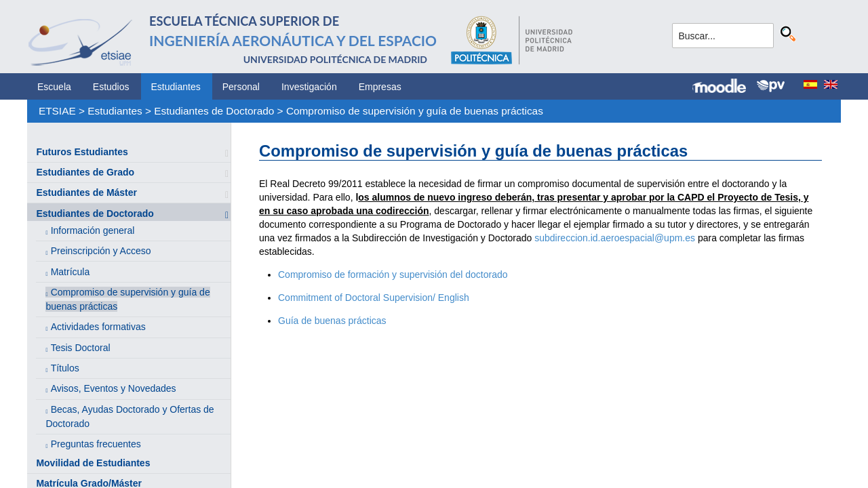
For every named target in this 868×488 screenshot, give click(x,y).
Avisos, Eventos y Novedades (114, 388)
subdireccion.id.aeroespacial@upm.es (615, 238)
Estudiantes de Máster (86, 192)
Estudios (111, 87)
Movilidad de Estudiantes (93, 463)
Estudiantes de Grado (85, 172)
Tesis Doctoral (81, 348)
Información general (93, 230)
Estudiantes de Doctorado (214, 111)
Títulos (65, 368)
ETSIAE (57, 111)
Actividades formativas (98, 327)
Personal (241, 87)
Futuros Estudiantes (82, 152)
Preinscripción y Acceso (101, 251)
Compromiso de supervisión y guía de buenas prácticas (415, 111)
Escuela (54, 87)
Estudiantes (176, 87)
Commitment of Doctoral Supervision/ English (374, 298)
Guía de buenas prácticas (332, 321)
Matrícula (71, 272)
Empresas (380, 87)
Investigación (309, 87)
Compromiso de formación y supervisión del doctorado (393, 274)
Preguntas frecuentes (96, 444)
